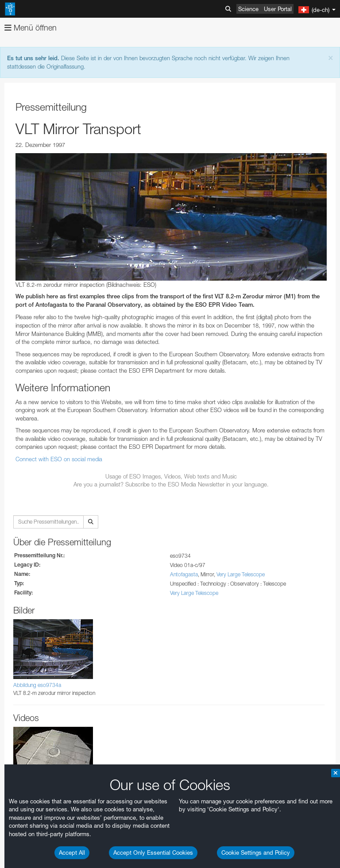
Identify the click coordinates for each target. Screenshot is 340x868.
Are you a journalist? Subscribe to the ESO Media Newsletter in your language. (171, 484)
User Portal (278, 9)
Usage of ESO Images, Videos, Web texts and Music (171, 476)
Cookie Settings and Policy (256, 853)
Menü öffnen (31, 28)
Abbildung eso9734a (37, 685)
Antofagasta (184, 574)
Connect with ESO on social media (59, 459)
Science (248, 9)
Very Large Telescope (241, 574)
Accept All (72, 853)
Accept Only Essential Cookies (153, 853)
